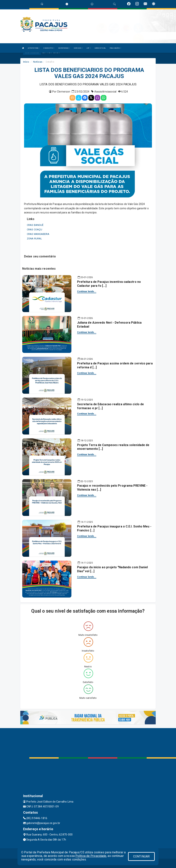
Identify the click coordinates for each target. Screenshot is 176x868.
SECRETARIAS (64, 48)
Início (26, 62)
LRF (89, 48)
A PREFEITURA (34, 48)
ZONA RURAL (34, 239)
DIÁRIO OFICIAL (100, 48)
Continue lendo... (87, 291)
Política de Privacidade (91, 856)
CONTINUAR (141, 856)
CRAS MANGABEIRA (38, 234)
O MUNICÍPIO (49, 48)
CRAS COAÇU (35, 230)
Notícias (38, 62)
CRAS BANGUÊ (35, 225)
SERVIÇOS (78, 48)
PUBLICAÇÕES (115, 48)
